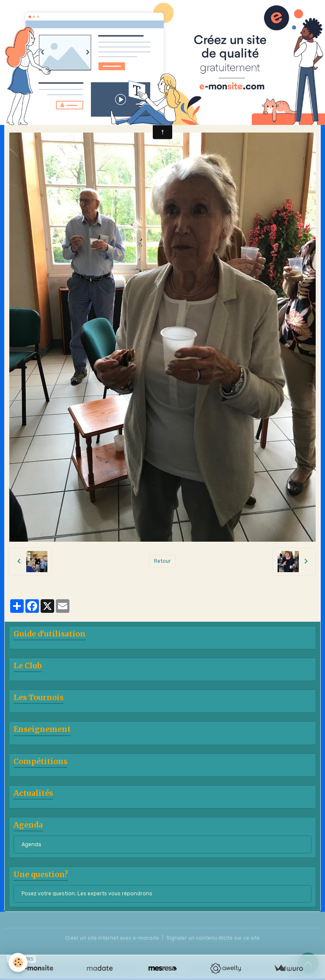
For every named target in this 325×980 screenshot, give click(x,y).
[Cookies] (18, 962)
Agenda (31, 844)
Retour (162, 561)
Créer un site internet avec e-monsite (112, 938)
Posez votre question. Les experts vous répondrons (87, 894)
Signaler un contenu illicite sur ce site (213, 938)
